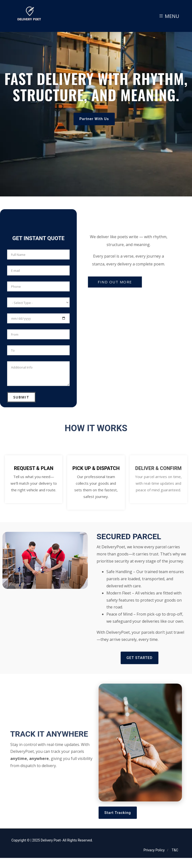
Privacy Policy (154, 850)
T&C (175, 850)
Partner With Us (94, 125)
